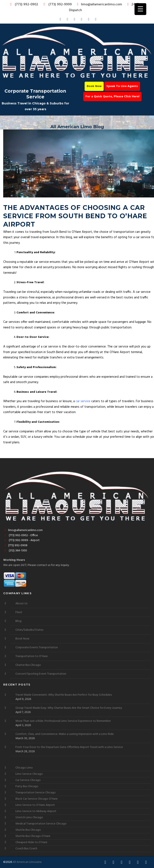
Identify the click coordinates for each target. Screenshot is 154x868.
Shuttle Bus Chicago (28, 830)
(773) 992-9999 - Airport (21, 540)
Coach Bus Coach (26, 849)
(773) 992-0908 (15, 545)
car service (83, 401)
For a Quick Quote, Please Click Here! (112, 97)
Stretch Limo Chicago (29, 818)
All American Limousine (27, 862)
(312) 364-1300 (15, 551)
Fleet (19, 612)
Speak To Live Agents (122, 86)
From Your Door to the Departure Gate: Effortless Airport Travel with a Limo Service (69, 747)
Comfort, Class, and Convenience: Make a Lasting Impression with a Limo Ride (65, 734)
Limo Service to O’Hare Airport (35, 805)
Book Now (94, 86)
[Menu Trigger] (140, 9)
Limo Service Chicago (29, 774)
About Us (21, 604)
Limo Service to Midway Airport (36, 811)
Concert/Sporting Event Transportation (41, 674)
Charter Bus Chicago (28, 665)
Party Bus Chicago (27, 786)
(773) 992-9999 (57, 5)
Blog (18, 621)
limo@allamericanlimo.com (99, 5)
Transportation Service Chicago (36, 793)
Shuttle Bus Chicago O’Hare (33, 836)
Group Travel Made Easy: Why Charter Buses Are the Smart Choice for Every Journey (69, 708)
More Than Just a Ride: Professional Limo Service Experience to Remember (63, 721)
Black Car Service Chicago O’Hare (37, 799)
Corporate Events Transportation (37, 648)
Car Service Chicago (28, 780)
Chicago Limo (24, 768)
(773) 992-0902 (23, 5)
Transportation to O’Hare (32, 656)
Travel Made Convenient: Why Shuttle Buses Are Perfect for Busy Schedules (64, 695)
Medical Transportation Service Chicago (41, 824)
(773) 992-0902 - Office (21, 535)
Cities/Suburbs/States (29, 630)
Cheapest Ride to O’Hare (31, 842)
